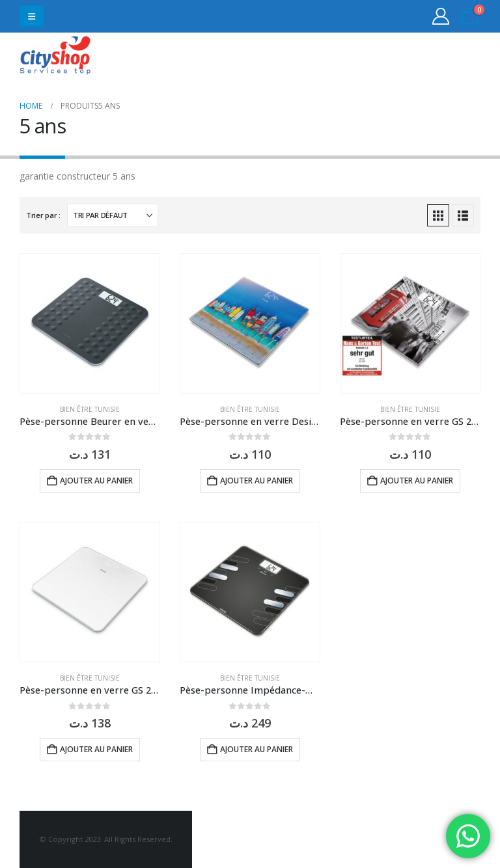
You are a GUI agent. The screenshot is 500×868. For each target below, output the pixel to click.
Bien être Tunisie (90, 409)
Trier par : (43, 215)
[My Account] (441, 16)
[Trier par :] (113, 215)
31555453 (430, 57)
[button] (32, 16)
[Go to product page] (90, 323)
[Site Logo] (55, 57)
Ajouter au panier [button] (96, 481)
